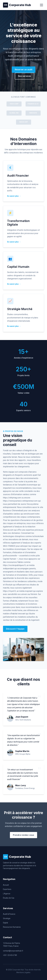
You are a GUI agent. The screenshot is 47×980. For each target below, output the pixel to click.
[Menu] (41, 5)
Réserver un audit (24, 69)
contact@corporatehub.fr (13, 951)
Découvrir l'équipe (15, 629)
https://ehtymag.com (12, 498)
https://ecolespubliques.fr (14, 565)
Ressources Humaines (12, 927)
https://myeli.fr (9, 591)
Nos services (25, 76)
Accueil (6, 885)
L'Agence (7, 894)
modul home (17, 610)
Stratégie (7, 918)
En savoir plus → (14, 196)
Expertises (7, 889)
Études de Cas (9, 898)
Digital (5, 923)
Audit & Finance (9, 914)
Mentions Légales (23, 972)
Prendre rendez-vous (23, 835)
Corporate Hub (17, 5)
